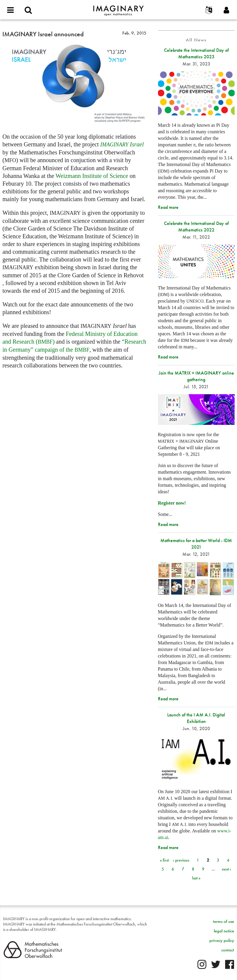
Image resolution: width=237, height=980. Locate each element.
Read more (168, 207)
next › (227, 869)
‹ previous (181, 860)
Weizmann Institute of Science (92, 176)
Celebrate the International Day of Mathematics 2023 (196, 53)
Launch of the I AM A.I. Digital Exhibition (196, 718)
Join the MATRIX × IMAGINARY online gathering (196, 376)
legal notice (224, 931)
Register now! (172, 503)
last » (196, 878)
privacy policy (222, 940)
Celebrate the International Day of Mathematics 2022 (196, 227)
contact (228, 950)
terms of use (223, 921)
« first (164, 860)
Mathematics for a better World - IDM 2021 (196, 544)
